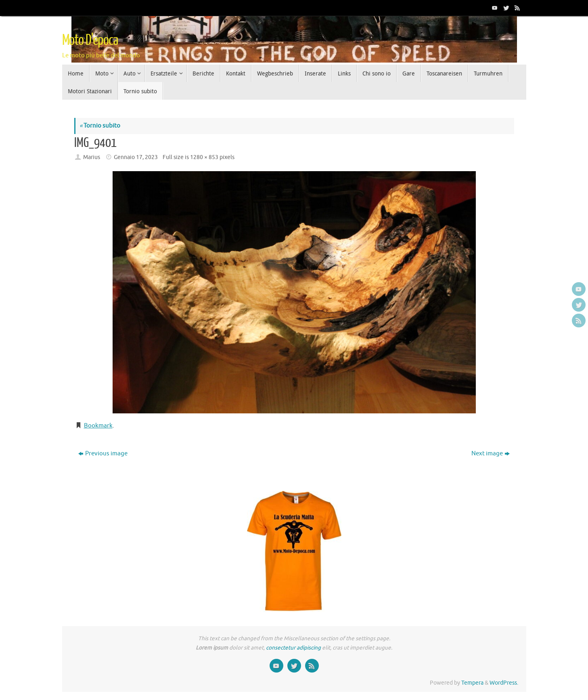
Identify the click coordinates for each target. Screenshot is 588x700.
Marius (92, 157)
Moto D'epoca (90, 40)
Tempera (472, 683)
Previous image (103, 454)
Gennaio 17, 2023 (136, 157)
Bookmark (98, 426)
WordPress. (504, 683)
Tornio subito (100, 126)
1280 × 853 (204, 157)
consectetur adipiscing (293, 648)
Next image (491, 454)
